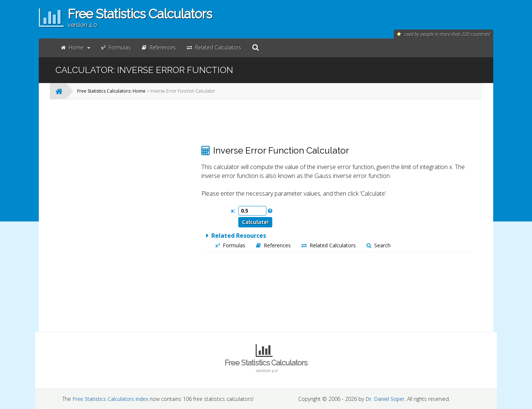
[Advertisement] (135, 216)
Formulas (230, 245)
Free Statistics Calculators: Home (111, 91)
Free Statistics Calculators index (110, 399)
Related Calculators (329, 245)
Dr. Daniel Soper (385, 399)
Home (76, 47)
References (273, 245)
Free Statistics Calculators (266, 366)
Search (378, 245)
